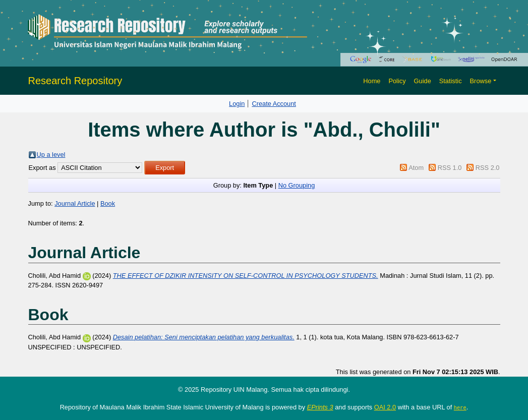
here (460, 407)
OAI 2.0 (385, 407)
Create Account (274, 104)
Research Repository (75, 81)
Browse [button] (481, 81)
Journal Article (75, 203)
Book (108, 203)
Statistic (451, 81)
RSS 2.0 (488, 168)
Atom (416, 168)
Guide (423, 81)
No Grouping (297, 185)
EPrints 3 (320, 407)
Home (372, 81)
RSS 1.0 (450, 168)
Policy (397, 81)
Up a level (51, 155)
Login (237, 104)
